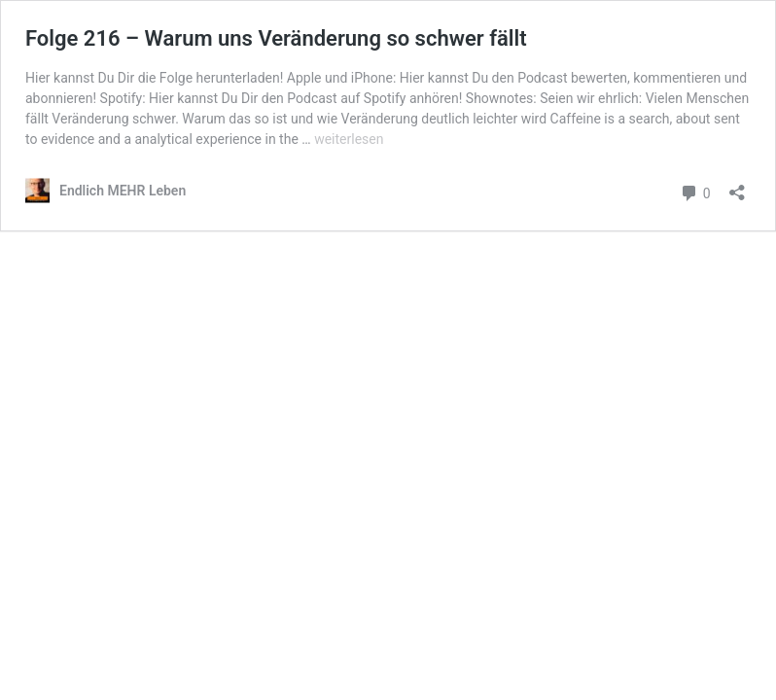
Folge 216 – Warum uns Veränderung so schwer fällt (276, 38)
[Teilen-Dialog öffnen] (737, 186)
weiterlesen (349, 139)
